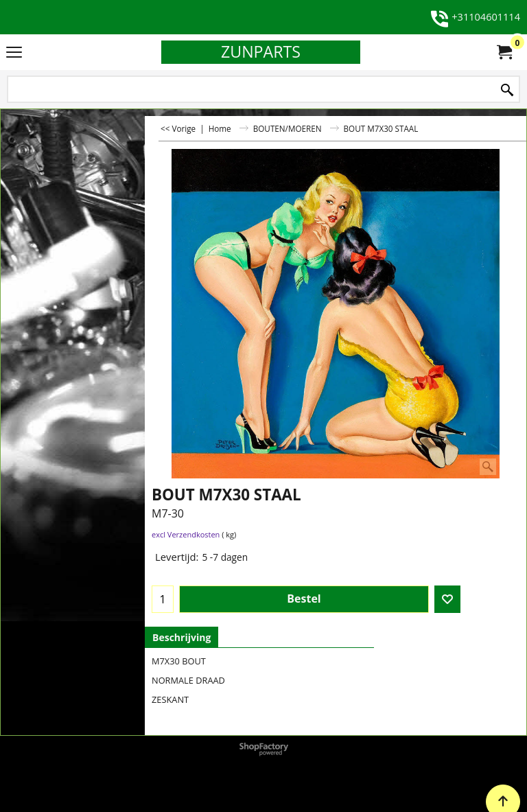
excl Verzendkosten (186, 534)
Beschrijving (181, 637)
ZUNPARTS (261, 51)
